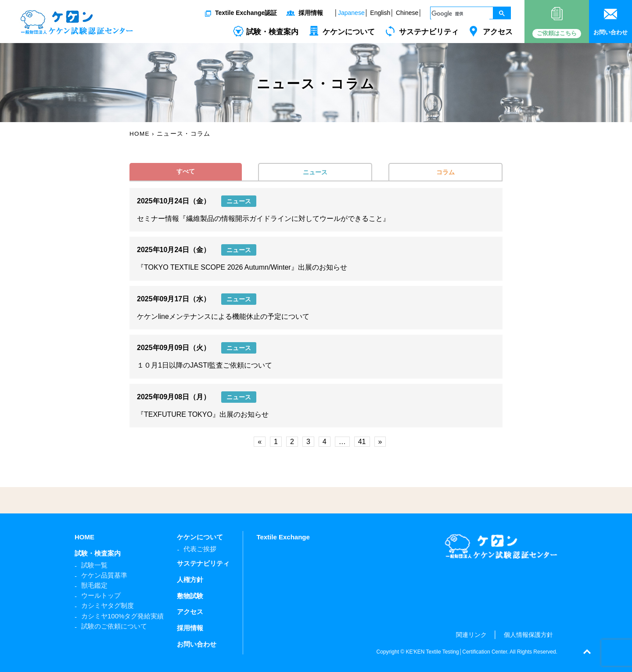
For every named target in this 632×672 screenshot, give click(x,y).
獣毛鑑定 (94, 585)
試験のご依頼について (114, 626)
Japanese (351, 13)
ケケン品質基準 (104, 575)
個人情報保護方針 (528, 635)
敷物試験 (190, 596)
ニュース (315, 172)
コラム (445, 172)
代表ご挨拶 (200, 549)
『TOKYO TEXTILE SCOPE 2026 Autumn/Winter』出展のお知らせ (242, 267)
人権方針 (190, 580)
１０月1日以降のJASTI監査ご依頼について (205, 365)
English (380, 13)
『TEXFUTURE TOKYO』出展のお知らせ (203, 414)
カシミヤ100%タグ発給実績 (122, 616)
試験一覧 (94, 565)
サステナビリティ (429, 32)
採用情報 (311, 13)
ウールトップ (101, 595)
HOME (84, 537)
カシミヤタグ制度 (108, 605)
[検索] (460, 14)
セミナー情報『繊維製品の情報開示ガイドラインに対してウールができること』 (263, 219)
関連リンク (471, 635)
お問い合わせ (197, 644)
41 (362, 442)
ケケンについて (349, 32)
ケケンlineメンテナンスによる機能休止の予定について (223, 316)
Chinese (407, 13)
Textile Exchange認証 (246, 13)
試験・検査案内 (272, 32)
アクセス (498, 32)
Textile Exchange (283, 537)
